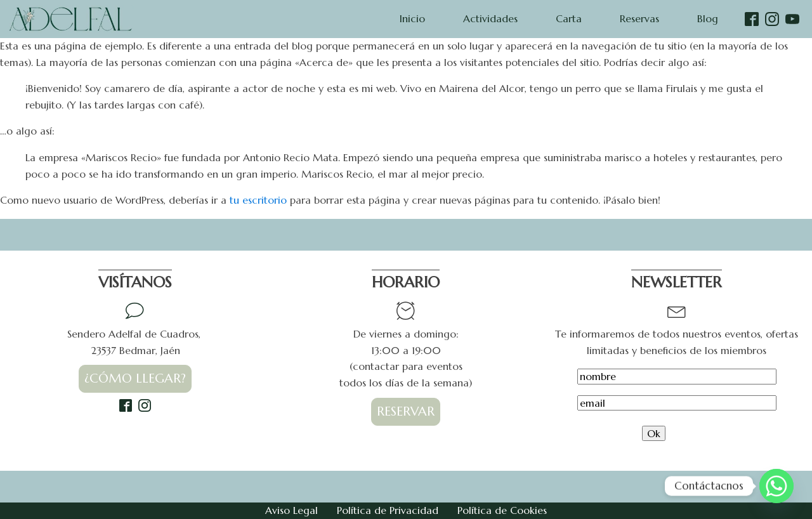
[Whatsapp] (776, 486)
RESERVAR (406, 411)
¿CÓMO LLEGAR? (135, 378)
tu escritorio (258, 200)
